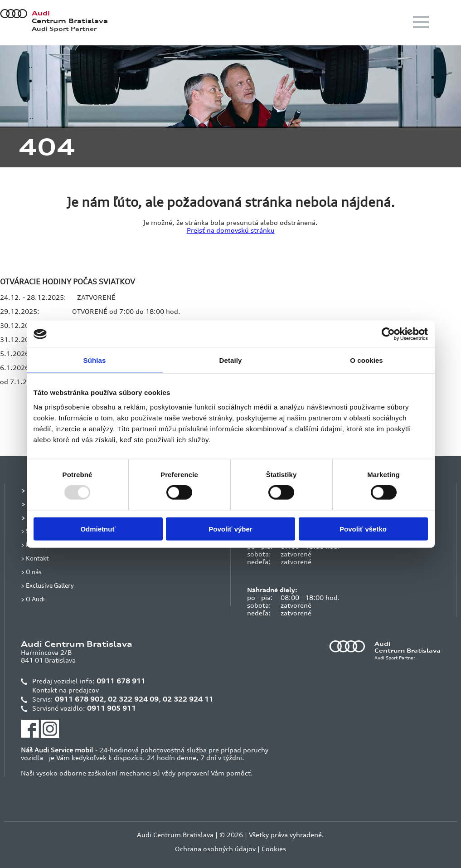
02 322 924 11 (188, 699)
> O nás (31, 572)
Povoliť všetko (363, 529)
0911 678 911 (121, 681)
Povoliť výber (230, 529)
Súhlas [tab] (95, 360)
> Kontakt (35, 558)
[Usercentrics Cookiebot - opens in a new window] (388, 334)
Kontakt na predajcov (66, 690)
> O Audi (33, 599)
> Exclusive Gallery (47, 585)
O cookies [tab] (366, 360)
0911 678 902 (79, 699)
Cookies (274, 849)
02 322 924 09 (133, 699)
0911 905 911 (112, 708)
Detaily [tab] (231, 360)
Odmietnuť (98, 529)
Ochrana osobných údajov (215, 849)
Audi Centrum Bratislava (175, 835)
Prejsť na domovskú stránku (231, 230)
